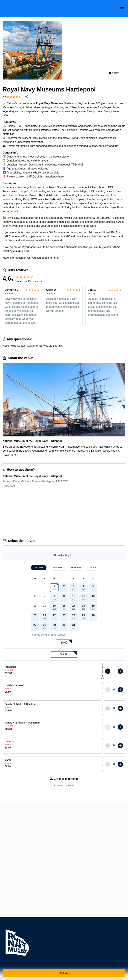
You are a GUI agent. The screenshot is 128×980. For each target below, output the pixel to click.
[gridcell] (54, 588)
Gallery (114, 73)
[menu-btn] (122, 9)
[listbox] (64, 643)
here (61, 177)
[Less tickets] (108, 671)
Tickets (64, 973)
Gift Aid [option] (68, 654)
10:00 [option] (66, 642)
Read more (9, 455)
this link (57, 346)
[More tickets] (120, 671)
